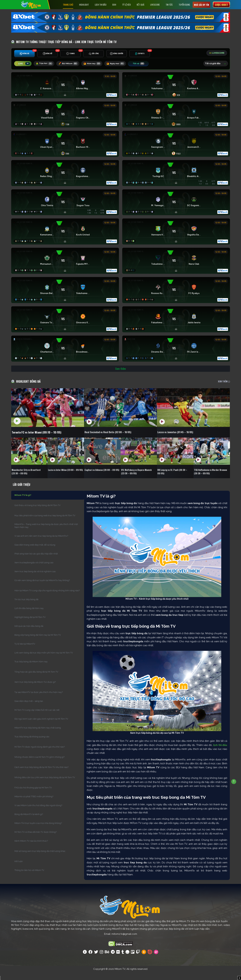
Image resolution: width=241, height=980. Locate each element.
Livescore (155, 5)
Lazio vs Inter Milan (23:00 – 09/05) (64, 478)
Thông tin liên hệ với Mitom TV (29, 878)
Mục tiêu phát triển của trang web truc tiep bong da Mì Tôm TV (45, 523)
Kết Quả (140, 5)
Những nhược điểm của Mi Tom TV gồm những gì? (39, 765)
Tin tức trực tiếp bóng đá (26, 607)
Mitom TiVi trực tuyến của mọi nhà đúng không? (38, 831)
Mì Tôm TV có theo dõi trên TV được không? (36, 840)
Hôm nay (97, 64)
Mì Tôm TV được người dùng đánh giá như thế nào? (40, 755)
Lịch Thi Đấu (101, 5)
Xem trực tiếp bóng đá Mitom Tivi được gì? (35, 690)
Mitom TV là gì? (23, 503)
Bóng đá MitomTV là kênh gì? (29, 822)
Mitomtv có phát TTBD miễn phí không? (34, 804)
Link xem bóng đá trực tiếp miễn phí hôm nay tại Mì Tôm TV (44, 660)
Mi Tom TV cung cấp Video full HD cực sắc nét (37, 718)
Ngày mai (121, 64)
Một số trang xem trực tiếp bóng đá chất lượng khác (40, 859)
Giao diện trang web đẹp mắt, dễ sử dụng (35, 553)
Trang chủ (68, 5)
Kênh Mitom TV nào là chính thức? (31, 849)
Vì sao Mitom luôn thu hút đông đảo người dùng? (38, 813)
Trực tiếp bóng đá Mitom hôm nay (31, 669)
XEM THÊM (224, 387)
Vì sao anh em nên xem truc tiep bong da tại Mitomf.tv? (41, 544)
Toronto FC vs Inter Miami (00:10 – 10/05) (42, 438)
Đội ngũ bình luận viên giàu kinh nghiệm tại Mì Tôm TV (41, 727)
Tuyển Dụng (184, 5)
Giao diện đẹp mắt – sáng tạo (29, 709)
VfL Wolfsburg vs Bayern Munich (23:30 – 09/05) (138, 478)
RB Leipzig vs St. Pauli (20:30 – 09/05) (174, 478)
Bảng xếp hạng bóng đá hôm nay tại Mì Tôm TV (38, 643)
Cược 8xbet (221, 5)
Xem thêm (121, 374)
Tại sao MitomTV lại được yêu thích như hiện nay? (39, 700)
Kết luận (19, 869)
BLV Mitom (71, 64)
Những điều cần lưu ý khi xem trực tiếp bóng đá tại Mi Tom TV (45, 785)
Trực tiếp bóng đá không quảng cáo (32, 744)
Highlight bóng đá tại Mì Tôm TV (30, 625)
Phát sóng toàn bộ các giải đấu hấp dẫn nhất (36, 561)
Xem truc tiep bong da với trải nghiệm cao (35, 579)
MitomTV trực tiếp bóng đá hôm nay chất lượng (38, 735)
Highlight (84, 5)
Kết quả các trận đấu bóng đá (29, 634)
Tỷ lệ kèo (126, 5)
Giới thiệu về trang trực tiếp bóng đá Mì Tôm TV (38, 513)
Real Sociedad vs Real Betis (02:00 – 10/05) (117, 438)
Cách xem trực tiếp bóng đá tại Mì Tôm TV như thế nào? (41, 775)
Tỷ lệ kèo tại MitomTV (25, 652)
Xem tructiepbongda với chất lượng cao (34, 570)
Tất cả (145, 64)
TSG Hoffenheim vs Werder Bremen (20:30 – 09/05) (209, 478)
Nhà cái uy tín (201, 5)
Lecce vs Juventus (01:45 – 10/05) (183, 438)
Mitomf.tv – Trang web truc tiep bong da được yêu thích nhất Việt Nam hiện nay (46, 533)
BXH (114, 5)
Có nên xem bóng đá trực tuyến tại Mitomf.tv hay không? (42, 588)
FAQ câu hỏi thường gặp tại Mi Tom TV (33, 795)
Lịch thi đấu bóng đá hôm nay (29, 616)
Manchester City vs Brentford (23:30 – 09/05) (28, 478)
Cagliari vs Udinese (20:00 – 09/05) (100, 478)
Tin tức (169, 5)
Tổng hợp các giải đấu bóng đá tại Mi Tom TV (36, 680)
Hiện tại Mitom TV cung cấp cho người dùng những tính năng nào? (47, 598)
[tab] (24, 55)
